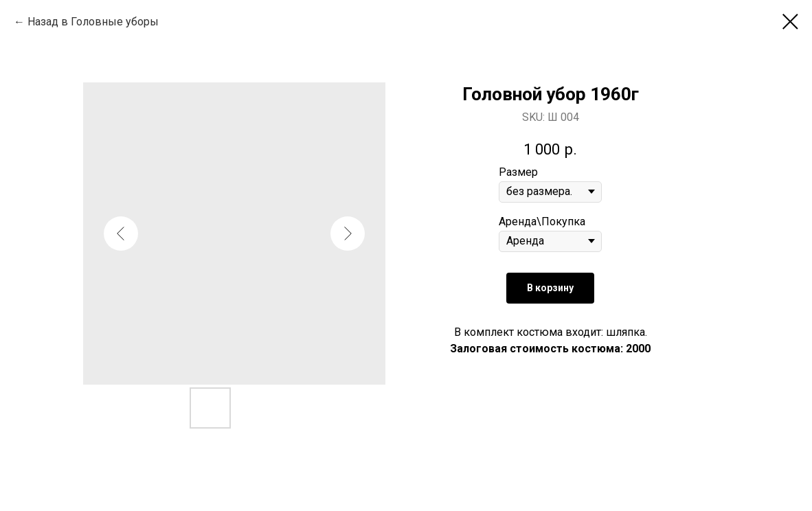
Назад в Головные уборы (93, 22)
